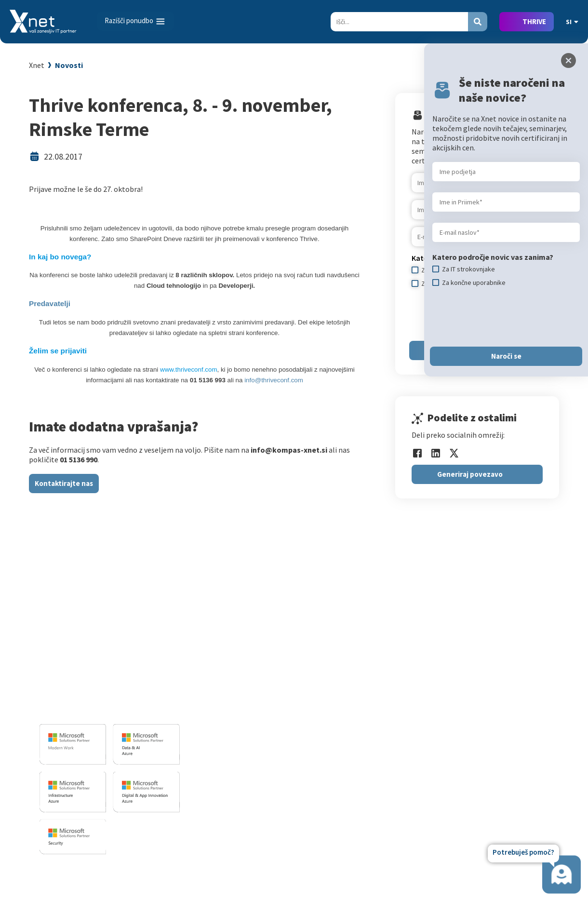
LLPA (486, 737)
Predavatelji (50, 303)
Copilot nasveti (373, 789)
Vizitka (489, 653)
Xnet (37, 65)
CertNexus (365, 761)
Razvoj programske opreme (263, 653)
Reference (494, 695)
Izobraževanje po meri (384, 681)
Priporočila (366, 709)
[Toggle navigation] (135, 21)
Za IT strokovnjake (378, 667)
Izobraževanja (374, 638)
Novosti (69, 65)
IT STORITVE (235, 638)
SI (572, 22)
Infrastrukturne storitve (257, 691)
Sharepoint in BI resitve (256, 705)
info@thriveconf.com (274, 380)
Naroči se (506, 356)
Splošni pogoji (371, 723)
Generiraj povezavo (470, 474)
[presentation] (506, 317)
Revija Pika (495, 751)
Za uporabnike (371, 653)
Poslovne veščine (376, 695)
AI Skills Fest (368, 775)
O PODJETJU (495, 638)
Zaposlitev (495, 667)
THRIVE (534, 21)
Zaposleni (494, 681)
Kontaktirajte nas (64, 483)
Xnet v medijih (501, 723)
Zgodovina (495, 765)
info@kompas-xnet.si (92, 708)
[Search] (399, 22)
